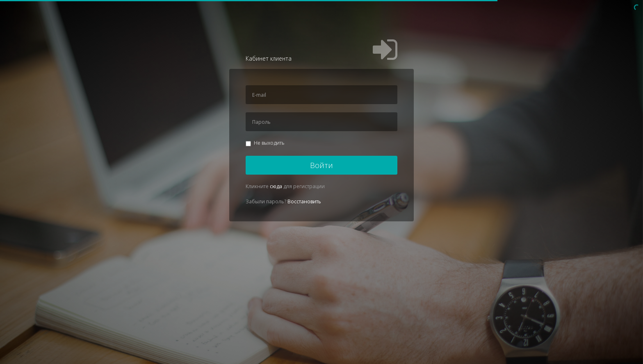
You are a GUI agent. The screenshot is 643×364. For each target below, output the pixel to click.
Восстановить (304, 201)
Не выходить (265, 143)
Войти (321, 165)
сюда (276, 186)
